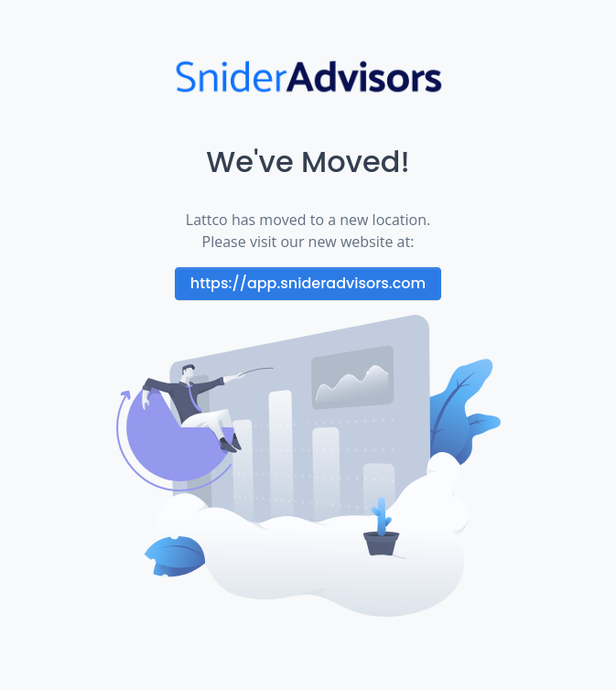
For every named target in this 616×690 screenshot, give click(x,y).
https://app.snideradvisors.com (308, 283)
